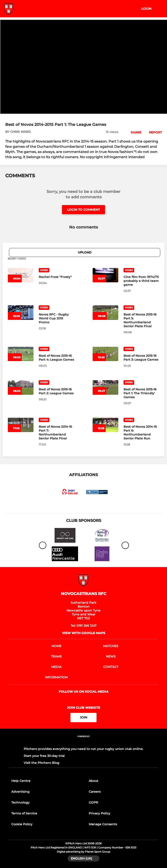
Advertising (20, 792)
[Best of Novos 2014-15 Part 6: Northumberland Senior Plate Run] (141, 432)
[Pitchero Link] (83, 742)
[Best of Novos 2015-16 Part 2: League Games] (57, 391)
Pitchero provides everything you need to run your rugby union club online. (83, 749)
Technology (20, 802)
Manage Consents (103, 824)
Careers (95, 792)
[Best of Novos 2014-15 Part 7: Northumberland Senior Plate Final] (57, 432)
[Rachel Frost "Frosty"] (57, 277)
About (94, 781)
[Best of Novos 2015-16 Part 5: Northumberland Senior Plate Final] (141, 320)
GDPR (93, 802)
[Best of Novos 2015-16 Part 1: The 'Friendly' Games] (141, 393)
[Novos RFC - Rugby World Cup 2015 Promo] (57, 318)
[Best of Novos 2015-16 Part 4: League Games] (57, 358)
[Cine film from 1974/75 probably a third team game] (141, 281)
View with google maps (84, 633)
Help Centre (21, 781)
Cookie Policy (22, 824)
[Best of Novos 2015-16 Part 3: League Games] (141, 358)
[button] (134, 132)
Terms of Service (24, 813)
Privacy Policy (99, 813)
